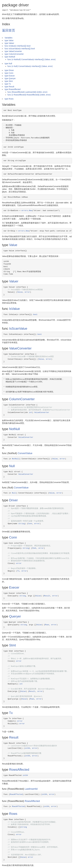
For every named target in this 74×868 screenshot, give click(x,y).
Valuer (14, 281)
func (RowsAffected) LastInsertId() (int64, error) (27, 92)
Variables (9, 38)
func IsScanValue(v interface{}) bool (20, 49)
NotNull (14, 429)
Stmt (34, 548)
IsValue (14, 309)
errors (25, 211)
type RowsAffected (13, 89)
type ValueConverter (13, 51)
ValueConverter (20, 348)
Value (13, 245)
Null (12, 466)
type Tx (8, 84)
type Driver (9, 70)
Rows (47, 625)
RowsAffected (19, 770)
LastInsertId (31, 789)
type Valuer (9, 43)
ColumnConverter (22, 399)
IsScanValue (18, 328)
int (31, 412)
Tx (18, 571)
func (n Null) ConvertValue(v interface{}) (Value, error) (30, 66)
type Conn (9, 73)
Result (47, 596)
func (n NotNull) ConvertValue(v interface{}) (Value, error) (32, 59)
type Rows (9, 99)
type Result (9, 87)
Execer (14, 587)
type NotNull (10, 57)
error (27, 292)
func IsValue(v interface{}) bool (18, 46)
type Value (9, 40)
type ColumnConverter (14, 54)
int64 (27, 748)
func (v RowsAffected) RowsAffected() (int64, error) (29, 95)
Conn (30, 524)
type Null (8, 64)
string (22, 524)
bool (35, 315)
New (31, 211)
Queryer (15, 616)
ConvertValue (25, 453)
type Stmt (9, 81)
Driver (13, 500)
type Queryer (10, 78)
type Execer (10, 76)
